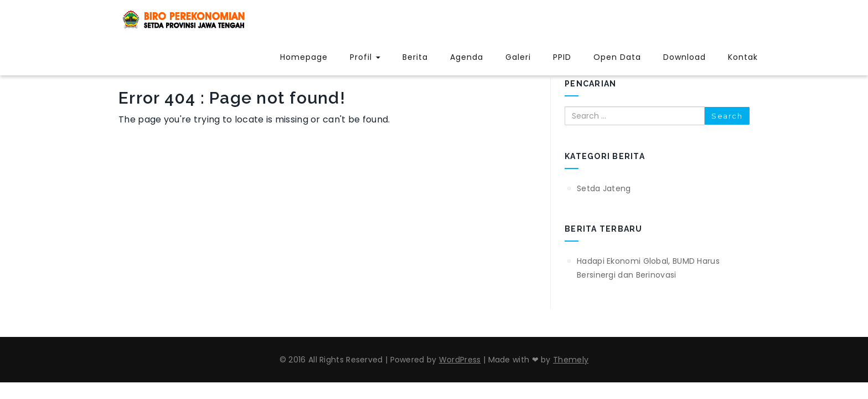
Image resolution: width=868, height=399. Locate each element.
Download (684, 57)
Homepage (304, 57)
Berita (415, 57)
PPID (562, 57)
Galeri (518, 57)
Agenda (467, 57)
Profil (365, 57)
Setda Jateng (604, 188)
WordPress (460, 360)
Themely (571, 360)
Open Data (617, 57)
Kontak (743, 57)
